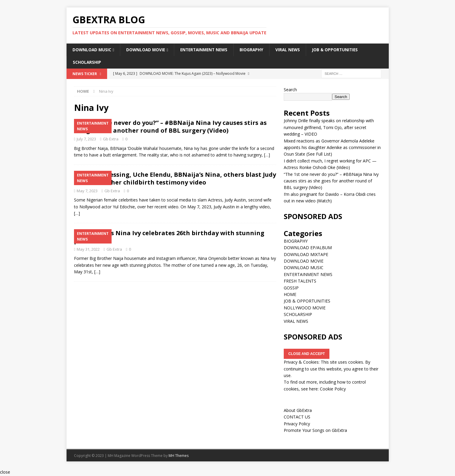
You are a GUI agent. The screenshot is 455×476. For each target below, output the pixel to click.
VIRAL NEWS (294, 50)
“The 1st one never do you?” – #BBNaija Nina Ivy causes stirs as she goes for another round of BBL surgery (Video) (170, 127)
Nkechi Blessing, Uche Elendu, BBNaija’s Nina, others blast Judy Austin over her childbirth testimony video (175, 179)
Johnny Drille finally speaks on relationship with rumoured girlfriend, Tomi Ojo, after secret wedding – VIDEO (329, 128)
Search (290, 90)
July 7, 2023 (86, 139)
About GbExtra (298, 411)
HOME (290, 295)
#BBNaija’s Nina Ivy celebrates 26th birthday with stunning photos (169, 237)
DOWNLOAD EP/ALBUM (308, 248)
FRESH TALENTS (300, 282)
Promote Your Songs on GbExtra (315, 431)
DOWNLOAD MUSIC (92, 50)
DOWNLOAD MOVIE (147, 50)
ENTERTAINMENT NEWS (208, 50)
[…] (267, 155)
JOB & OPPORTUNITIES (342, 50)
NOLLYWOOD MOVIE (305, 308)
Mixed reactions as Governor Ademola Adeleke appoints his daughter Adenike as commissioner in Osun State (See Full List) (332, 148)
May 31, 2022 (88, 249)
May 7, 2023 (87, 191)
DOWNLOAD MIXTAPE (306, 255)
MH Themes (179, 456)
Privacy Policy (297, 424)
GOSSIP (291, 288)
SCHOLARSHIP (87, 62)
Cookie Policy (333, 389)
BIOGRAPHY (257, 50)
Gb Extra (111, 139)
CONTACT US (297, 417)
